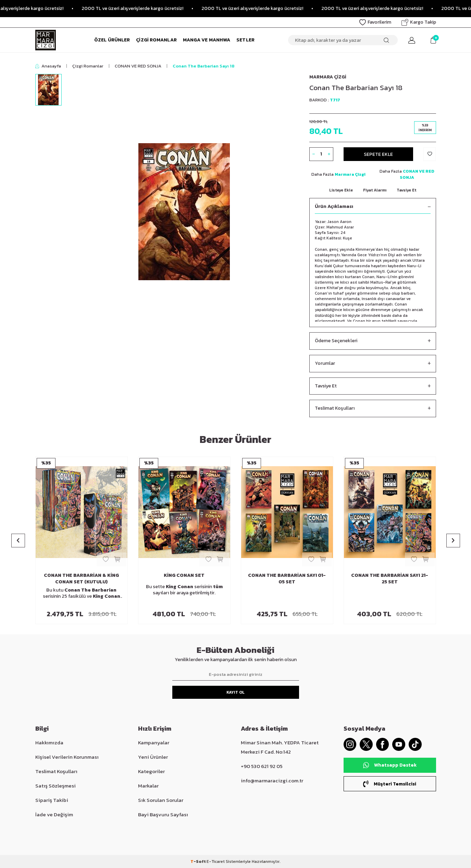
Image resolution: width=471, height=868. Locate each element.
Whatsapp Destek (390, 766)
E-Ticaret (216, 861)
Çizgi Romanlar (156, 40)
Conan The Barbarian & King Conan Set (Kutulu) (81, 579)
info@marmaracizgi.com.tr (272, 780)
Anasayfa (48, 66)
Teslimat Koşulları (373, 408)
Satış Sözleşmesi (55, 786)
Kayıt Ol (235, 692)
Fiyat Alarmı (375, 190)
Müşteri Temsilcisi (390, 784)
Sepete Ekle (378, 154)
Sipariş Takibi (52, 800)
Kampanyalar (154, 742)
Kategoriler (151, 771)
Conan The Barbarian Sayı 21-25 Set (390, 579)
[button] (18, 541)
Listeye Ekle (341, 190)
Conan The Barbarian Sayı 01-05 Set (287, 579)
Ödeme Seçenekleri (373, 341)
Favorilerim (375, 22)
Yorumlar (373, 364)
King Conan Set (184, 576)
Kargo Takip (419, 22)
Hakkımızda (49, 742)
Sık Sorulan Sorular (161, 800)
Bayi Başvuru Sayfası (163, 814)
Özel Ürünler (112, 40)
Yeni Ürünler (153, 757)
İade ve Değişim (54, 814)
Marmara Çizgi (328, 77)
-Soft (199, 861)
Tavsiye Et (406, 190)
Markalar (148, 786)
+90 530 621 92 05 (262, 766)
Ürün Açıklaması (373, 207)
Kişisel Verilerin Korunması (67, 757)
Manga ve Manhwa (207, 40)
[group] (184, 212)
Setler (245, 40)
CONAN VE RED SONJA (138, 66)
